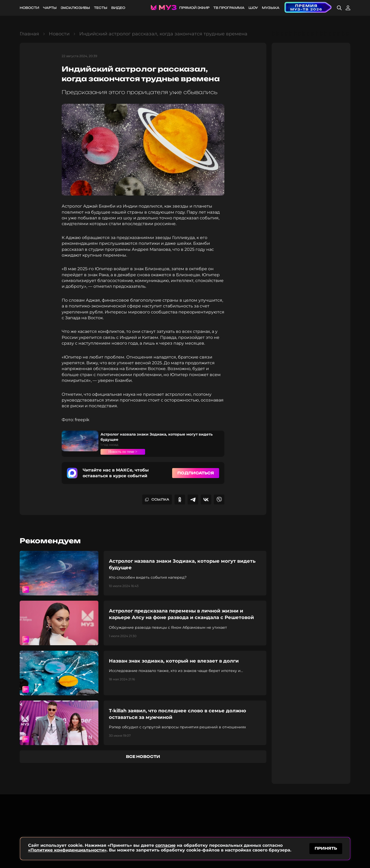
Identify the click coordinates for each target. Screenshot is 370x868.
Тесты (101, 8)
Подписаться (196, 473)
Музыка (271, 8)
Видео (118, 8)
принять (326, 848)
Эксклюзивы (75, 8)
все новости (143, 756)
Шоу (253, 8)
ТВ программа (229, 8)
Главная (29, 34)
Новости (29, 8)
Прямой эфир (194, 8)
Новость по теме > (126, 452)
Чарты (50, 8)
